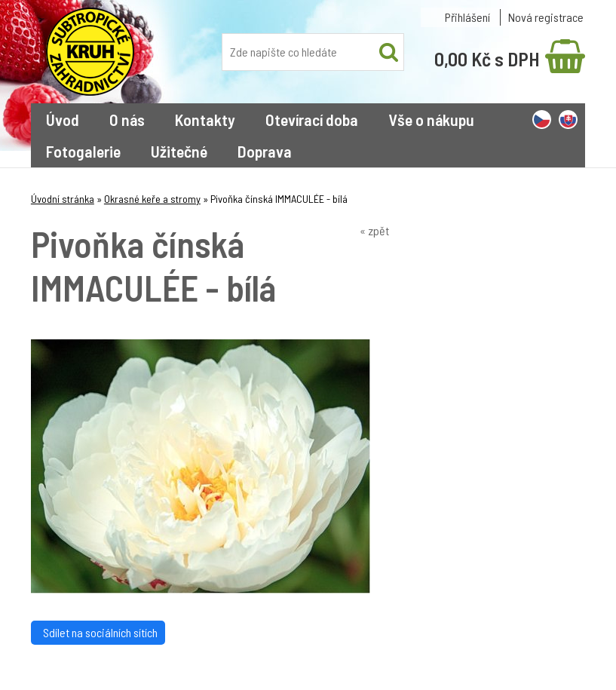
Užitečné (179, 151)
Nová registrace (546, 17)
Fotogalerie (83, 151)
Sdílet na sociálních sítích (98, 632)
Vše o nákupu (431, 119)
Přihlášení (467, 17)
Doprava (265, 151)
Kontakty (205, 119)
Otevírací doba (312, 119)
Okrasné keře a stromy (152, 199)
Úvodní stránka (63, 199)
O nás (127, 119)
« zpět (374, 230)
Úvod (63, 119)
